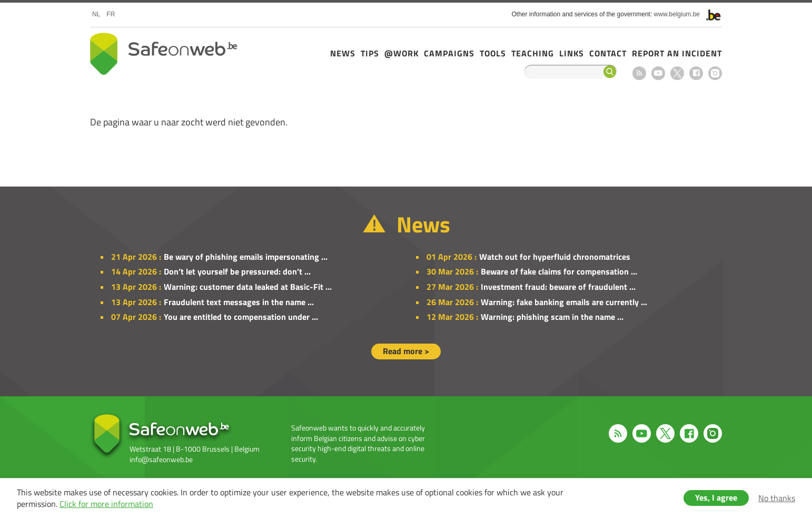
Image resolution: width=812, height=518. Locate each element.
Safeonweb (164, 54)
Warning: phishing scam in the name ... (552, 317)
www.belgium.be (677, 14)
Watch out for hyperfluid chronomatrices (555, 257)
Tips (370, 53)
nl (96, 14)
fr (111, 14)
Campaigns (449, 53)
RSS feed (639, 73)
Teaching (533, 53)
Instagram (715, 73)
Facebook (696, 73)
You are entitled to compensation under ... (241, 317)
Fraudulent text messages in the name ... (239, 302)
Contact (608, 53)
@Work (402, 53)
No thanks (777, 498)
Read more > (406, 351)
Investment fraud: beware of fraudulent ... (558, 287)
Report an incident (677, 53)
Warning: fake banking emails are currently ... (564, 302)
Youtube (658, 73)
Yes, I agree (716, 497)
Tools (493, 53)
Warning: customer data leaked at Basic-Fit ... (248, 287)
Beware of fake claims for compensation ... (559, 271)
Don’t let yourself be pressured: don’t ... (237, 271)
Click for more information (106, 504)
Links (572, 53)
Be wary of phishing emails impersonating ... (246, 257)
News (343, 53)
